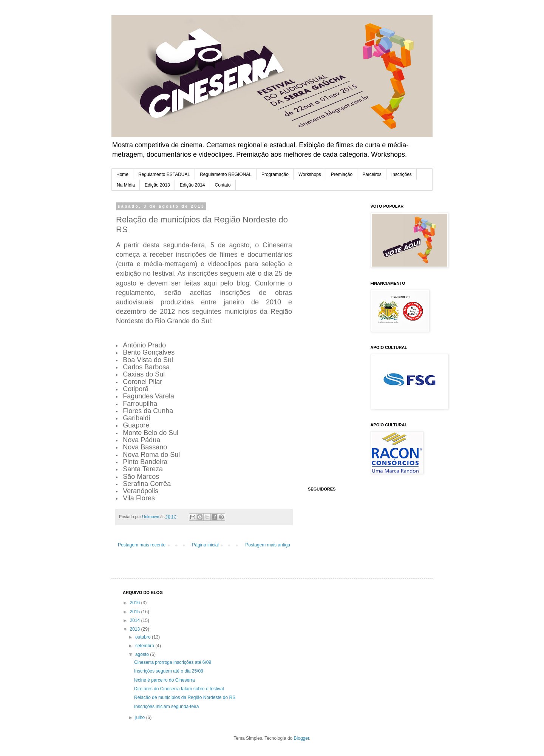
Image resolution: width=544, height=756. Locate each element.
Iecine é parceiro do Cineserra (165, 680)
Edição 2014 (192, 185)
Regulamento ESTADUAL (164, 174)
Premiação (342, 174)
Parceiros (372, 174)
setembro (145, 646)
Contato (223, 185)
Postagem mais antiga (268, 545)
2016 (136, 603)
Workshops (310, 174)
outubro (144, 637)
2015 (136, 612)
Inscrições (402, 174)
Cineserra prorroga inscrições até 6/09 (173, 662)
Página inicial (205, 545)
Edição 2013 (157, 185)
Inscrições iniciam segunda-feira (166, 707)
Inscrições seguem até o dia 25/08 (169, 671)
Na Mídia (126, 185)
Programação (275, 174)
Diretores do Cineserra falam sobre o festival (179, 689)
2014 (136, 620)
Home (122, 174)
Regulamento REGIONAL (226, 174)
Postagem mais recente (142, 545)
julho (141, 717)
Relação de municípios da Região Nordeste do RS (185, 697)
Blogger (302, 738)
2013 (136, 629)
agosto (143, 654)
